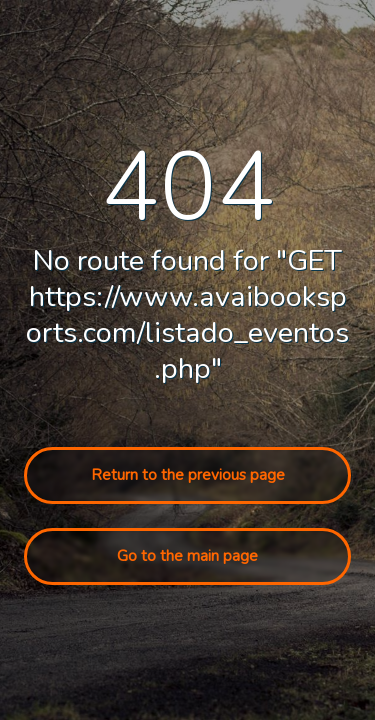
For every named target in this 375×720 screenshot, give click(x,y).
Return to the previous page (188, 475)
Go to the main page (187, 556)
